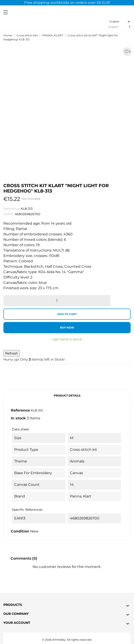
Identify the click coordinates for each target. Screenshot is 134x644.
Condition (20, 531)
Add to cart (67, 314)
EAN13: (9, 214)
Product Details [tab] (67, 395)
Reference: (12, 209)
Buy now (67, 327)
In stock (18, 418)
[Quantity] (57, 301)
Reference (20, 410)
